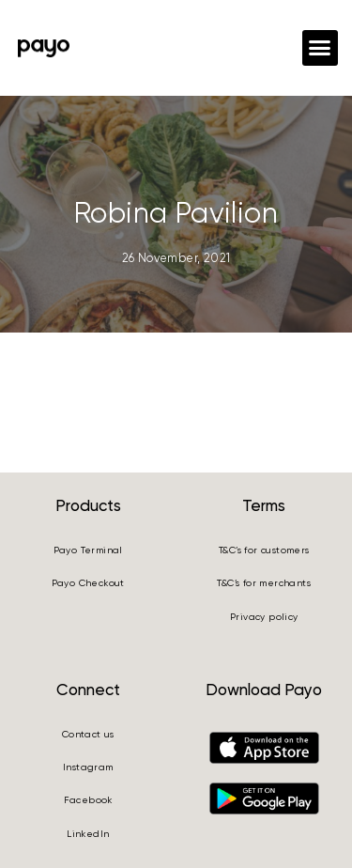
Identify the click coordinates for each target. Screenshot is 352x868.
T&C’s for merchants (264, 583)
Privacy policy (264, 617)
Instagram (88, 767)
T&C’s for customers (264, 550)
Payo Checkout (88, 583)
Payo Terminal (88, 550)
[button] (320, 48)
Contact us (88, 734)
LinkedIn (88, 834)
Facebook (88, 800)
